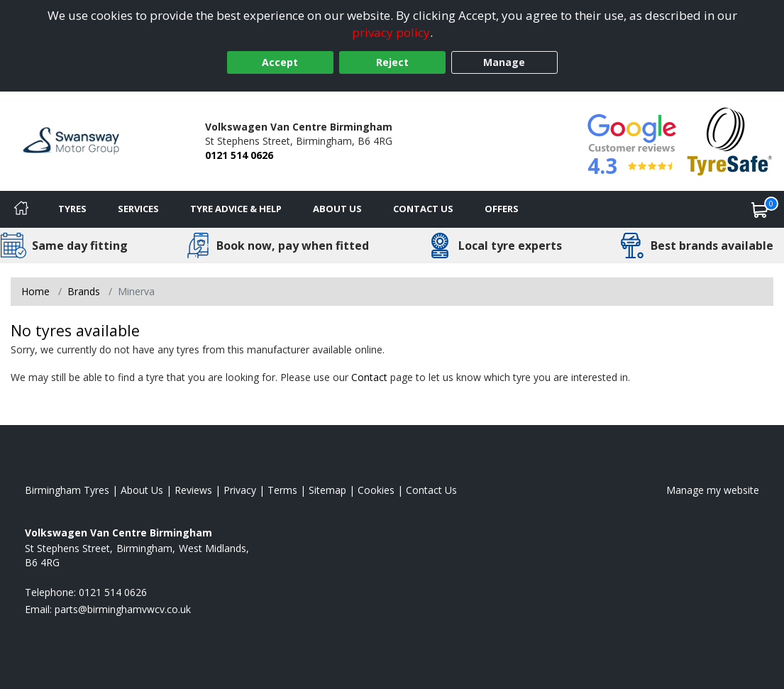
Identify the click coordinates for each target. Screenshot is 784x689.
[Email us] (123, 609)
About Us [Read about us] (142, 490)
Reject (392, 62)
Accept (280, 62)
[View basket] (760, 209)
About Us (337, 209)
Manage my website (713, 490)
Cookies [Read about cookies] (376, 490)
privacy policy (391, 32)
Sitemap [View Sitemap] (327, 490)
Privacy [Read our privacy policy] (240, 490)
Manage (504, 62)
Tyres (72, 209)
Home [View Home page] (35, 291)
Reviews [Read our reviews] (193, 490)
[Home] (21, 209)
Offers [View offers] (502, 209)
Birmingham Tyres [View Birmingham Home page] (67, 490)
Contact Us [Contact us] (423, 209)
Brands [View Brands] (84, 291)
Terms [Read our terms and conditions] (282, 490)
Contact (369, 377)
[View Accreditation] (730, 140)
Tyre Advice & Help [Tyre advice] (236, 209)
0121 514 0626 (239, 155)
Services (138, 209)
